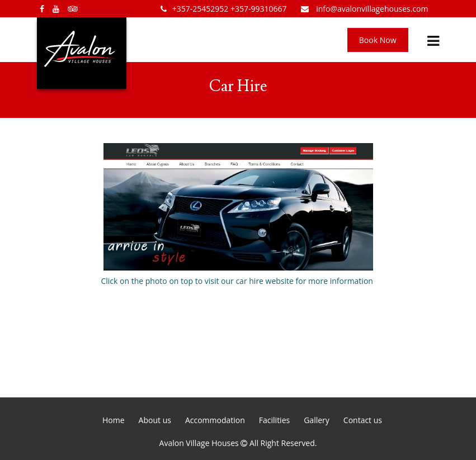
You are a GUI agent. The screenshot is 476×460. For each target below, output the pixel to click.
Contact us (363, 420)
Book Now (378, 40)
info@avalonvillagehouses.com (365, 9)
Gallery (317, 420)
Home (114, 420)
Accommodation (215, 420)
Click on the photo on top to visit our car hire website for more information (238, 215)
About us (155, 420)
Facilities (274, 420)
